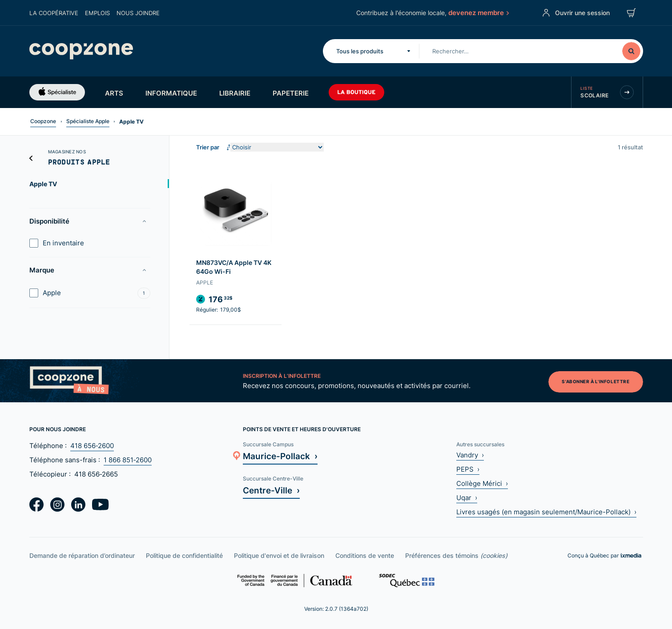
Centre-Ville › (271, 490)
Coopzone (43, 121)
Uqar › (467, 498)
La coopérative (54, 13)
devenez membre (478, 12)
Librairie (235, 93)
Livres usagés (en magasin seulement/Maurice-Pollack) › (546, 512)
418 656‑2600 (92, 446)
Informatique (171, 93)
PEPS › (468, 469)
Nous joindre (138, 13)
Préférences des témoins (456, 555)
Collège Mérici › (482, 483)
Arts (114, 93)
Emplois (97, 13)
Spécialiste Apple (88, 121)
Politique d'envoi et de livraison (279, 555)
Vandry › (470, 455)
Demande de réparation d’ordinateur (82, 555)
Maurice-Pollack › (280, 456)
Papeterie (291, 93)
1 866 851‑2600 (128, 460)
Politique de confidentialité (184, 555)
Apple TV (43, 184)
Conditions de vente (365, 555)
